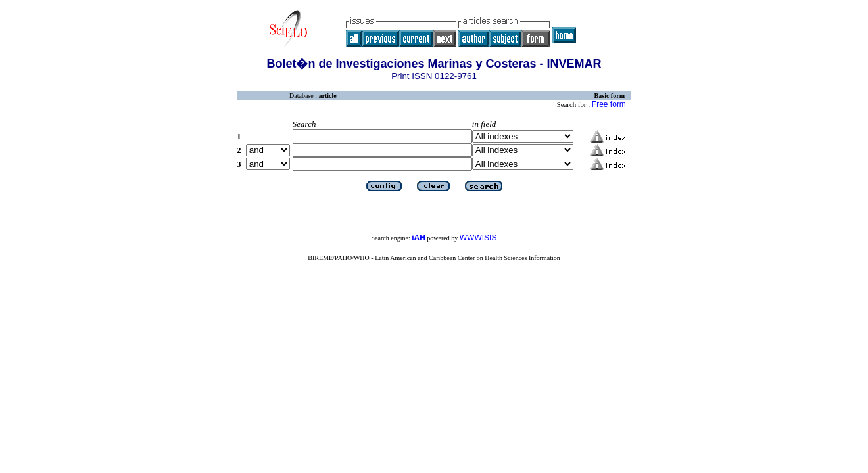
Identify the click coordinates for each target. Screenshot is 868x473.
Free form (609, 104)
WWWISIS (478, 238)
